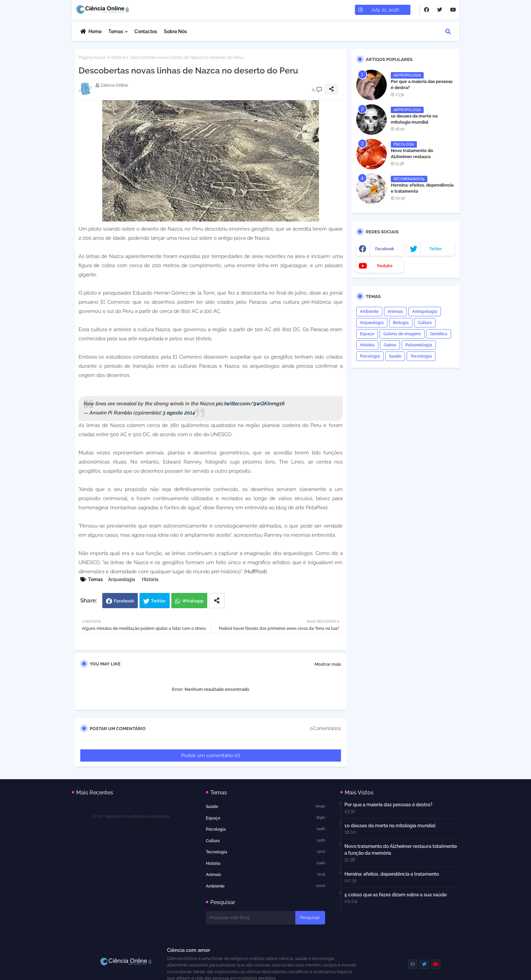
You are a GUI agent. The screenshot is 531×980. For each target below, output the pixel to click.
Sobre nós (175, 31)
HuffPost (256, 572)
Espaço (367, 334)
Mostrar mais (328, 664)
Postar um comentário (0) (211, 755)
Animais (395, 312)
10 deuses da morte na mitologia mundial (414, 119)
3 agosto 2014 (179, 413)
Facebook (124, 601)
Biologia (401, 323)
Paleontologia (419, 345)
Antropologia (425, 312)
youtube (385, 266)
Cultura (425, 323)
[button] (448, 31)
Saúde (395, 356)
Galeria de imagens (402, 334)
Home (95, 31)
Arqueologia (122, 579)
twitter (436, 249)
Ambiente (369, 312)
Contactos (146, 31)
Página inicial (92, 57)
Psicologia (370, 356)
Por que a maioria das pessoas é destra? (422, 84)
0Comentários (325, 728)
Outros (390, 345)
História (118, 57)
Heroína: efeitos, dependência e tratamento (422, 188)
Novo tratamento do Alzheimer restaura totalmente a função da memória (415, 160)
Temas (116, 31)
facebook (385, 249)
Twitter (158, 601)
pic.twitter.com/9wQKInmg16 (250, 404)
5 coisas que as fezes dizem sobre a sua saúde (396, 895)
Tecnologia (421, 356)
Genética (439, 334)
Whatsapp (193, 601)
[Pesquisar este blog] (251, 918)
